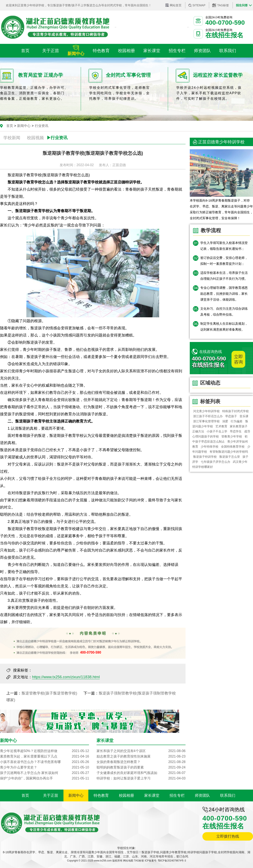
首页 (10, 126)
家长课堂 (152, 795)
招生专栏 (177, 795)
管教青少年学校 (232, 436)
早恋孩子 (231, 416)
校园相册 (126, 795)
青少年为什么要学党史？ (44, 767)
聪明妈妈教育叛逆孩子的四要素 (141, 767)
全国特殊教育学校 (233, 447)
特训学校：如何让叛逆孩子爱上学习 (141, 778)
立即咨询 (238, 359)
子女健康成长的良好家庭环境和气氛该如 (141, 773)
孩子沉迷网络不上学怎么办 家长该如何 (44, 773)
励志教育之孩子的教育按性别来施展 (141, 756)
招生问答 (242, 5)
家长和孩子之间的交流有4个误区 (141, 751)
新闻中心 (24, 126)
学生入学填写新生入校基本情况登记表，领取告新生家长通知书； (224, 246)
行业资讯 (42, 126)
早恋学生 (236, 431)
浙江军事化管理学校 (206, 421)
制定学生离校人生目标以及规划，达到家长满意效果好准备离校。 (224, 326)
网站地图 (128, 861)
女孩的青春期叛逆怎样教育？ (141, 762)
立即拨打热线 (228, 836)
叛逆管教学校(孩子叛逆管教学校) (49, 693)
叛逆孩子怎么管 (230, 457)
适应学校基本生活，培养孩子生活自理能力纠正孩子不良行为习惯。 (224, 276)
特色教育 (101, 795)
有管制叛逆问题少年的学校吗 (229, 452)
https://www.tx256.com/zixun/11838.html (66, 677)
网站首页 (176, 5)
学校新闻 (12, 138)
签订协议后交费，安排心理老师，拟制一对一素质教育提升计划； (224, 261)
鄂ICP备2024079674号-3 (172, 861)
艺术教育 (221, 426)
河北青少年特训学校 (206, 411)
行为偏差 (237, 421)
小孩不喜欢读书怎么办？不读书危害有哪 (44, 762)
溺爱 (225, 421)
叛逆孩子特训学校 (205, 457)
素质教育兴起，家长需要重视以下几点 (44, 756)
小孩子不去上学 (217, 431)
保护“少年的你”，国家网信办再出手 (44, 778)
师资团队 (202, 795)
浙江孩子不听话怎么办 (208, 416)
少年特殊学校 (210, 447)
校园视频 (35, 138)
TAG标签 (223, 5)
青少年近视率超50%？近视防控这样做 (44, 751)
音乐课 (244, 416)
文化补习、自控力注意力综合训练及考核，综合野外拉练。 (224, 312)
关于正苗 (51, 795)
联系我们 (228, 795)
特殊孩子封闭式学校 (236, 411)
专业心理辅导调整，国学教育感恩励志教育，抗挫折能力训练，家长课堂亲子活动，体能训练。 (224, 294)
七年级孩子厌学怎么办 (215, 462)
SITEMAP (199, 5)
